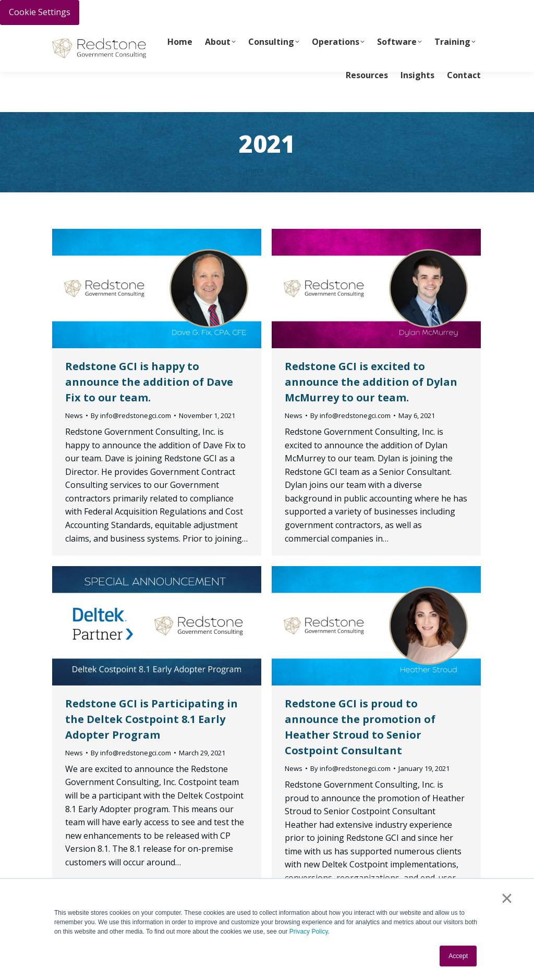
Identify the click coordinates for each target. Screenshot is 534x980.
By (131, 415)
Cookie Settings (40, 12)
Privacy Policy (309, 932)
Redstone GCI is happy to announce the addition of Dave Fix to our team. (149, 382)
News (74, 415)
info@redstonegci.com (100, 51)
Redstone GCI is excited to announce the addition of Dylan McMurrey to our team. (371, 382)
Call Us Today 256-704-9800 (144, 34)
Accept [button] (458, 956)
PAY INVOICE (71, 34)
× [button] (507, 898)
